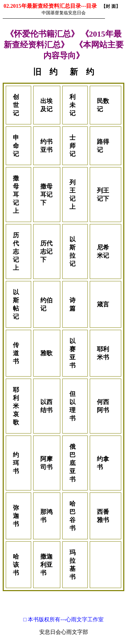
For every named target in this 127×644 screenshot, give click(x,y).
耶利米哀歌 (16, 406)
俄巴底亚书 (72, 463)
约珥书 (16, 463)
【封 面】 (111, 6)
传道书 (16, 353)
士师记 (72, 146)
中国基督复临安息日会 (64, 13)
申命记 (16, 146)
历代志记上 (16, 251)
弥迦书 (16, 516)
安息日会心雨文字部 (64, 632)
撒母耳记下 (46, 195)
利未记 (72, 105)
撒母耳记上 (16, 195)
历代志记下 (46, 251)
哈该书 (16, 565)
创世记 (16, 105)
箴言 (103, 304)
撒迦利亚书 (46, 565)
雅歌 (46, 353)
